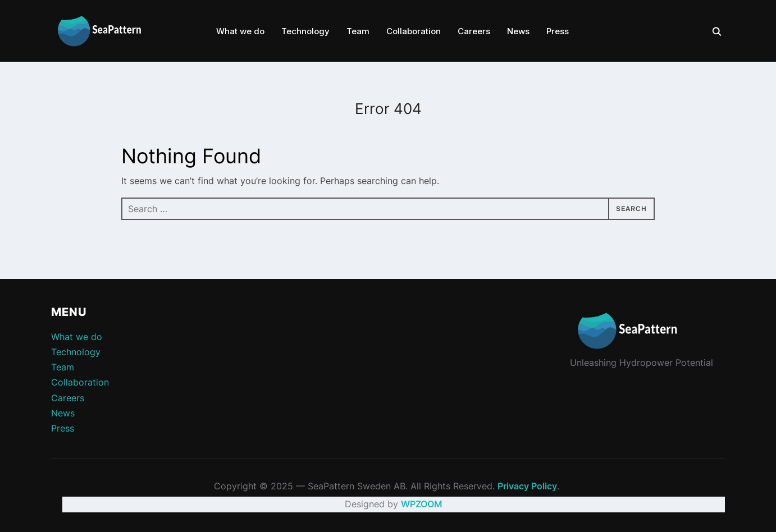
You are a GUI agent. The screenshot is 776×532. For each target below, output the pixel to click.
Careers (474, 31)
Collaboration (414, 31)
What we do (240, 31)
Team (358, 31)
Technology (305, 31)
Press (558, 31)
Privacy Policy (527, 486)
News (518, 31)
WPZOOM (422, 504)
